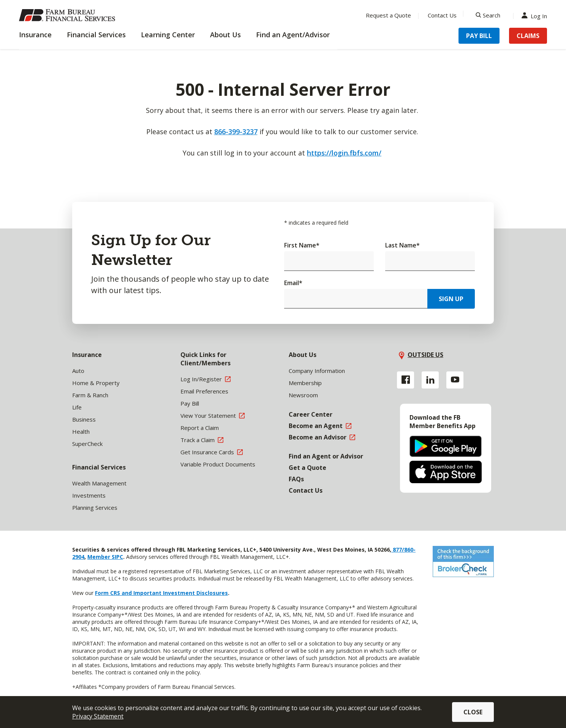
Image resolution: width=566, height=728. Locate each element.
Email (293, 283)
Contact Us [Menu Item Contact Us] (442, 15)
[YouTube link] (455, 380)
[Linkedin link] (430, 380)
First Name (302, 245)
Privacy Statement (98, 716)
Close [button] (473, 712)
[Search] (488, 15)
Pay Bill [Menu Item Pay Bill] (479, 36)
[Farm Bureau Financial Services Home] (68, 15)
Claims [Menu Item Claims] (528, 36)
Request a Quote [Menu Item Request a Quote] (388, 15)
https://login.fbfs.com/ (344, 153)
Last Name (402, 245)
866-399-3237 (236, 132)
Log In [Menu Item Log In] (536, 15)
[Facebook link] (406, 380)
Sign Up (451, 299)
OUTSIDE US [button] (425, 355)
